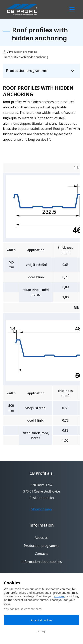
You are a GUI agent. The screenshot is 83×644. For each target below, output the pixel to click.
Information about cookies (42, 562)
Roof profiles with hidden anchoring (26, 57)
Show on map (41, 509)
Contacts (41, 554)
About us (41, 538)
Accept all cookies (42, 620)
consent (60, 596)
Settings (42, 631)
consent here (33, 609)
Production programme (23, 52)
